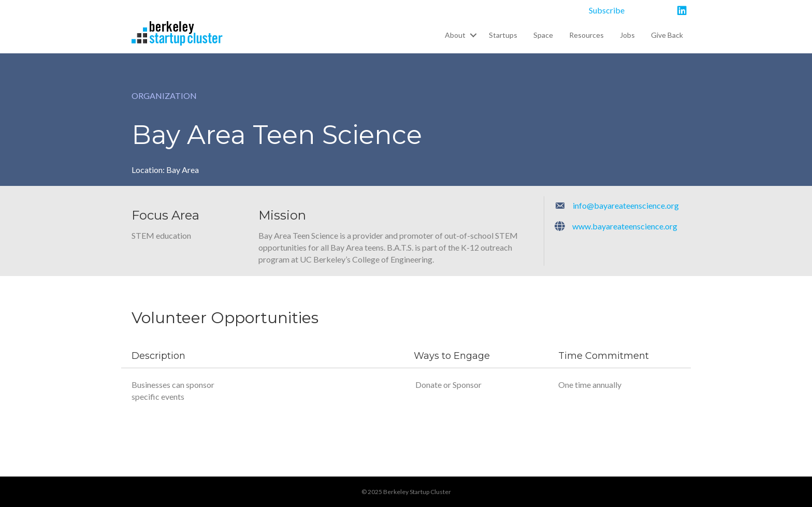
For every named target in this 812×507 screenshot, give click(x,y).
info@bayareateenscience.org (626, 205)
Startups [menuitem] (503, 35)
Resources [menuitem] (586, 35)
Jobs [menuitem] (627, 35)
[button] (473, 35)
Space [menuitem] (543, 35)
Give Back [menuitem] (667, 35)
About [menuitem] (455, 35)
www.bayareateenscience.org (625, 226)
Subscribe (607, 10)
